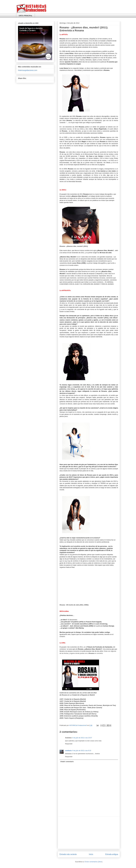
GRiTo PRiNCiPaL (26, 16)
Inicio (91, 854)
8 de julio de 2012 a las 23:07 (82, 738)
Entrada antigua (112, 854)
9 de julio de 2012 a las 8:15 (82, 751)
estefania (68, 751)
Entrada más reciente (68, 854)
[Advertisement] (89, 833)
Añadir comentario (67, 762)
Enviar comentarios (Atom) (94, 862)
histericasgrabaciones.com (28, 70)
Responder (69, 744)
